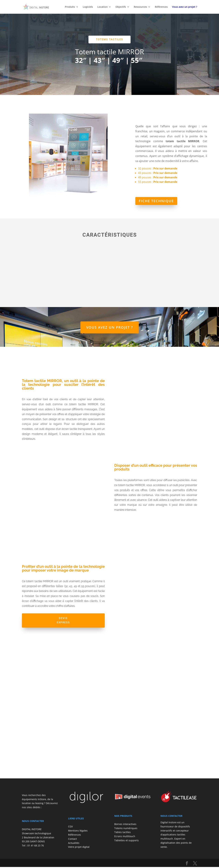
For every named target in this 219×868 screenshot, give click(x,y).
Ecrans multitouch (125, 837)
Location (102, 7)
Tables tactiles (123, 833)
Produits (70, 7)
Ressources (140, 7)
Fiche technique (156, 201)
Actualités (74, 844)
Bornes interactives (125, 825)
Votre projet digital (79, 848)
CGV (70, 827)
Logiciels (88, 7)
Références (161, 7)
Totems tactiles (109, 39)
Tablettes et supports (127, 841)
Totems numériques (126, 829)
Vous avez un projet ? (110, 327)
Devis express (63, 621)
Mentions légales (78, 832)
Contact (72, 840)
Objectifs (121, 7)
